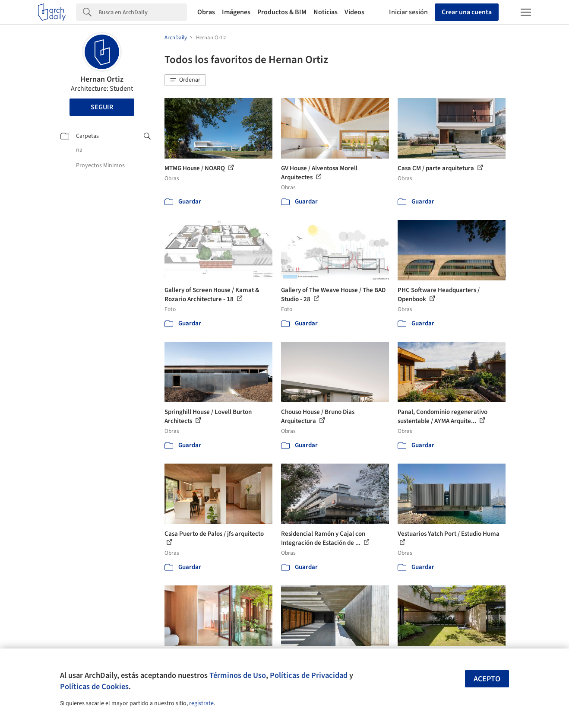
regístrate (201, 703)
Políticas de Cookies (94, 687)
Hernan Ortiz (102, 79)
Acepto (487, 679)
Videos (354, 12)
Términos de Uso (238, 675)
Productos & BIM (282, 12)
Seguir (102, 107)
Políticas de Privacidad (309, 675)
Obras (206, 12)
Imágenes (236, 12)
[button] (185, 80)
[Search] (143, 12)
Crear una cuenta (467, 12)
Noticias (326, 12)
